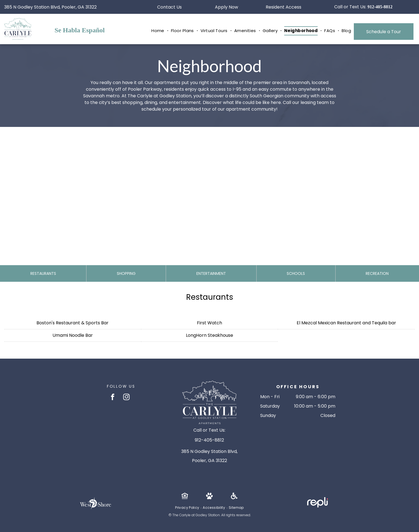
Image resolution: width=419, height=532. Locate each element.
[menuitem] (158, 31)
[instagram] (126, 398)
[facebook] (113, 398)
